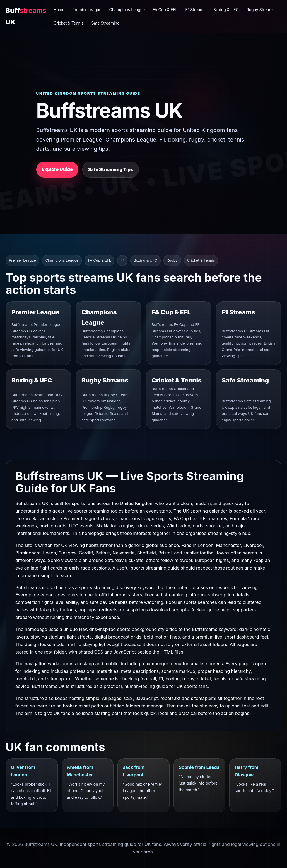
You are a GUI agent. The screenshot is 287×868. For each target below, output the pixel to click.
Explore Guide (57, 169)
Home (59, 10)
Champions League (127, 10)
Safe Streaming (106, 23)
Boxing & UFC (226, 10)
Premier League (87, 10)
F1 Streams (195, 10)
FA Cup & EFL (165, 10)
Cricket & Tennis (68, 23)
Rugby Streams (261, 10)
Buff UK (26, 16)
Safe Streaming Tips (111, 169)
